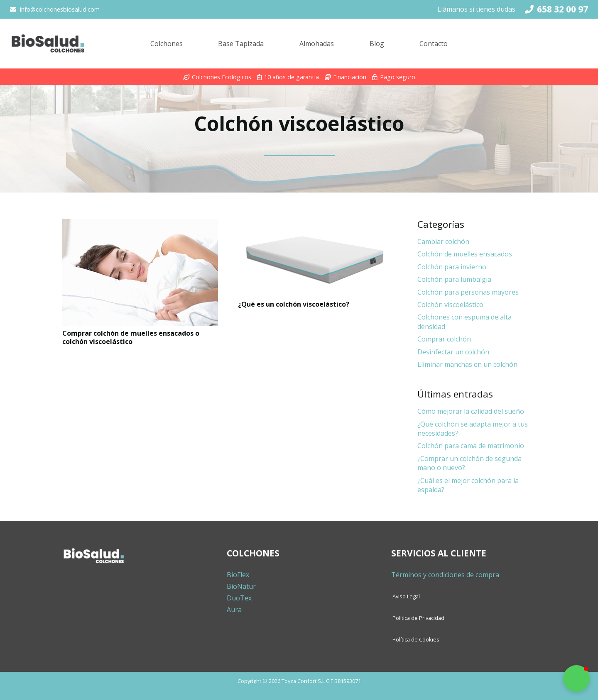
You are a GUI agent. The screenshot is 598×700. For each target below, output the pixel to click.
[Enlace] (48, 44)
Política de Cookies (416, 639)
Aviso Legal (406, 596)
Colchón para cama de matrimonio (471, 446)
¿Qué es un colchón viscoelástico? (294, 304)
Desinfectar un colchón (453, 352)
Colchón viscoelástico (450, 305)
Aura (234, 610)
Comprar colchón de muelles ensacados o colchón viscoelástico (131, 337)
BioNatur (241, 586)
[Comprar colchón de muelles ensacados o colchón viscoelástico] (140, 273)
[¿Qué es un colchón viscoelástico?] (316, 258)
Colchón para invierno (452, 267)
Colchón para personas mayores (468, 292)
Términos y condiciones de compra (445, 575)
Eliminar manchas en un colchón (467, 364)
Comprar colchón (444, 339)
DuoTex (239, 598)
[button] (576, 678)
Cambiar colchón (443, 241)
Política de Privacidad (418, 618)
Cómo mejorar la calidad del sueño (471, 411)
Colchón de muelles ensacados (465, 254)
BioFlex (238, 575)
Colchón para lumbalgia (454, 279)
